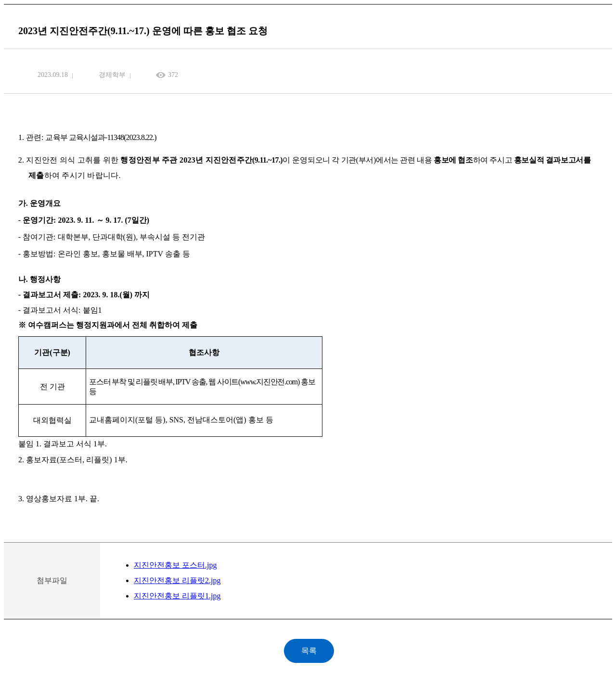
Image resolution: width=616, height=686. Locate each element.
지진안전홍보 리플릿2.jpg (177, 580)
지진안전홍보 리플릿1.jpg (177, 596)
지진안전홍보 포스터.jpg (175, 565)
